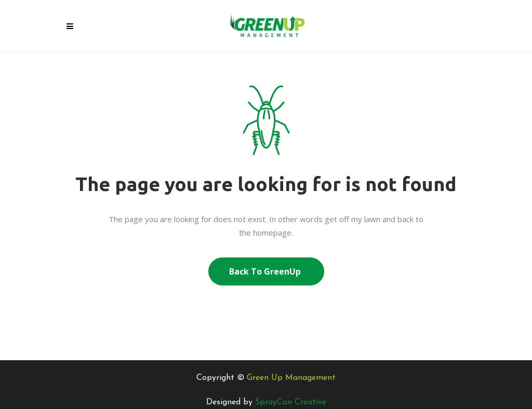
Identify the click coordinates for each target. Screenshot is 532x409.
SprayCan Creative (291, 402)
